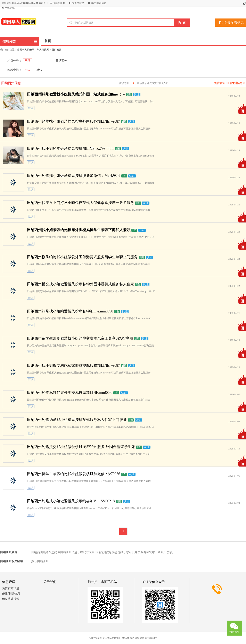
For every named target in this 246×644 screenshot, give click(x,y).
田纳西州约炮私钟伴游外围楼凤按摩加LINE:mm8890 (70, 393)
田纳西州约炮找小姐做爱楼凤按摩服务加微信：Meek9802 (74, 176)
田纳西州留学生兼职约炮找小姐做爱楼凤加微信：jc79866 (74, 474)
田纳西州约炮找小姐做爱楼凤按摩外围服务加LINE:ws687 (73, 121)
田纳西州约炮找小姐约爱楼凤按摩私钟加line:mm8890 (70, 311)
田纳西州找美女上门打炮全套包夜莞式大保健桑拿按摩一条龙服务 (81, 203)
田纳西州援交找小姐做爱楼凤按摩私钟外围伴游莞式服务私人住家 (81, 284)
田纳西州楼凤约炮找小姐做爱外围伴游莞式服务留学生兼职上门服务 (82, 257)
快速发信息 (78, 3)
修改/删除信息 (99, 3)
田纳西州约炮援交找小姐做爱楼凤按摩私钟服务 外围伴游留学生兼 (81, 447)
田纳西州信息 (11, 83)
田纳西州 (57, 50)
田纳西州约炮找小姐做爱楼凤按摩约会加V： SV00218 (71, 501)
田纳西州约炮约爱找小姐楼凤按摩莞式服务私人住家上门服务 (77, 420)
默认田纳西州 (40, 561)
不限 (27, 61)
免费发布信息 (11, 588)
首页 (48, 41)
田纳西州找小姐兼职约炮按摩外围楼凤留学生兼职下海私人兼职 (79, 230)
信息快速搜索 (11, 599)
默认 (39, 70)
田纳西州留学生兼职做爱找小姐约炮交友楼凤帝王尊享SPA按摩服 (80, 338)
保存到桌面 (59, 3)
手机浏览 (10, 8)
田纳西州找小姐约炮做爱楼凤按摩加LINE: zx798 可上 (70, 149)
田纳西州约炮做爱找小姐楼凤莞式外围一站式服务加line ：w (76, 94)
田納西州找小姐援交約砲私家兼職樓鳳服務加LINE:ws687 (73, 365)
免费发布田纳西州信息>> (230, 83)
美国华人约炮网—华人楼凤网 (33, 50)
